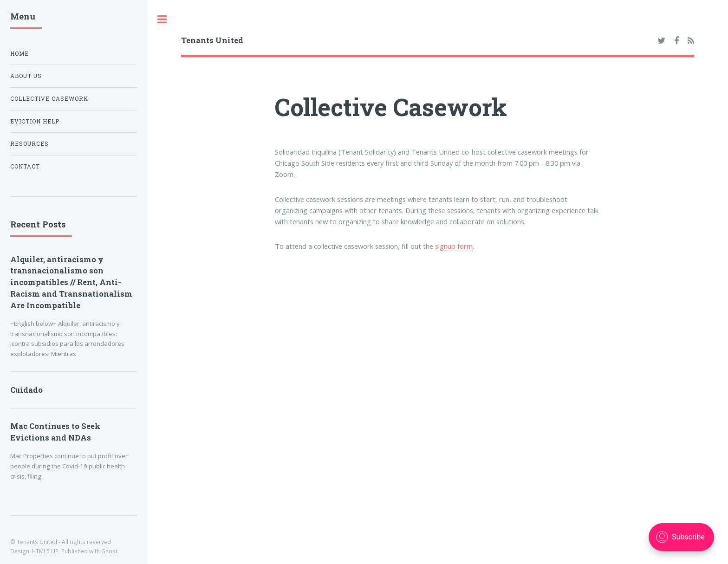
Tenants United (212, 40)
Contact (25, 166)
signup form (454, 246)
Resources (29, 144)
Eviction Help (35, 121)
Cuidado (26, 390)
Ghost (109, 551)
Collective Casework (49, 99)
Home (19, 54)
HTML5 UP (45, 551)
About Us (26, 76)
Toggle (162, 19)
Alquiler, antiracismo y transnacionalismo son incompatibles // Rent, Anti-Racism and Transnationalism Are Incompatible (71, 282)
